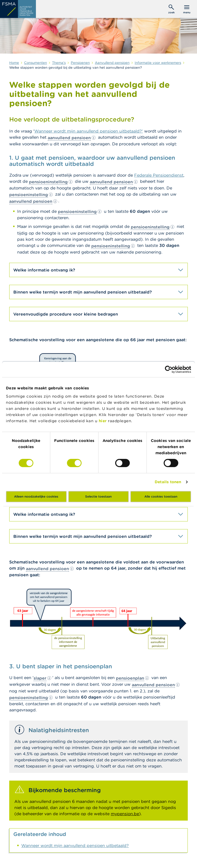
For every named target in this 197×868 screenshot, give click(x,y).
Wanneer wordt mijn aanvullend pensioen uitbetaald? (75, 845)
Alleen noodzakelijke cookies (36, 496)
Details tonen (168, 482)
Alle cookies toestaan (161, 496)
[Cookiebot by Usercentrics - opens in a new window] (169, 369)
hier (104, 421)
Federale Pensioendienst (159, 175)
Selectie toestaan (98, 496)
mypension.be (125, 814)
